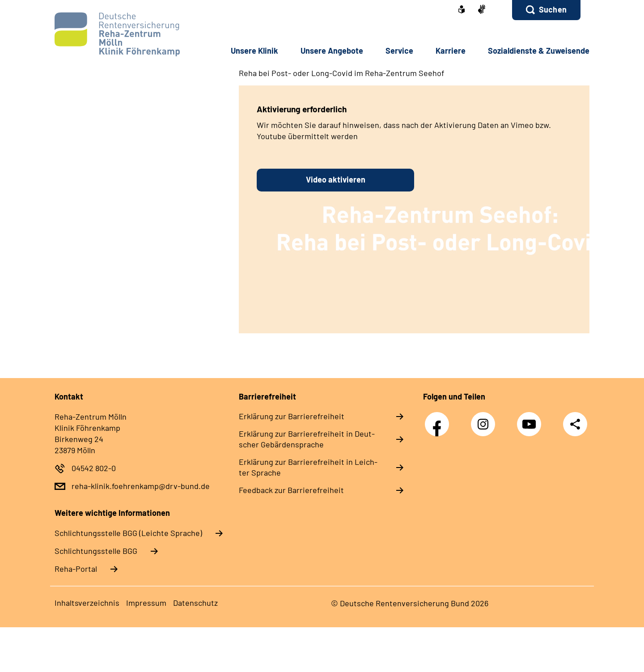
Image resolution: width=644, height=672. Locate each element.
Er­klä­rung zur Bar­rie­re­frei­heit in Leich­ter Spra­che (308, 467)
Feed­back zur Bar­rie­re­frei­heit (291, 490)
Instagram (485, 419)
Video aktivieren (336, 179)
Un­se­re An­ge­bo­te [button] (332, 51)
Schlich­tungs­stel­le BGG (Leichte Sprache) (128, 533)
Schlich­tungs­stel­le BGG (96, 551)
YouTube (531, 419)
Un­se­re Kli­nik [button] (254, 51)
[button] (546, 10)
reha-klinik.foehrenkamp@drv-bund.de (141, 486)
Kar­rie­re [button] (451, 51)
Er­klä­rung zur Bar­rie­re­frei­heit (292, 416)
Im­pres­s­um (146, 603)
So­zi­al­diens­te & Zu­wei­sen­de (539, 51)
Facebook (439, 419)
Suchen (553, 9)
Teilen (575, 424)
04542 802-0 (94, 468)
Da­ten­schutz (195, 603)
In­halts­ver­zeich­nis (87, 603)
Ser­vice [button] (399, 51)
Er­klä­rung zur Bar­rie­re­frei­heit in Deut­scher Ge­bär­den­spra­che (307, 439)
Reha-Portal (76, 569)
